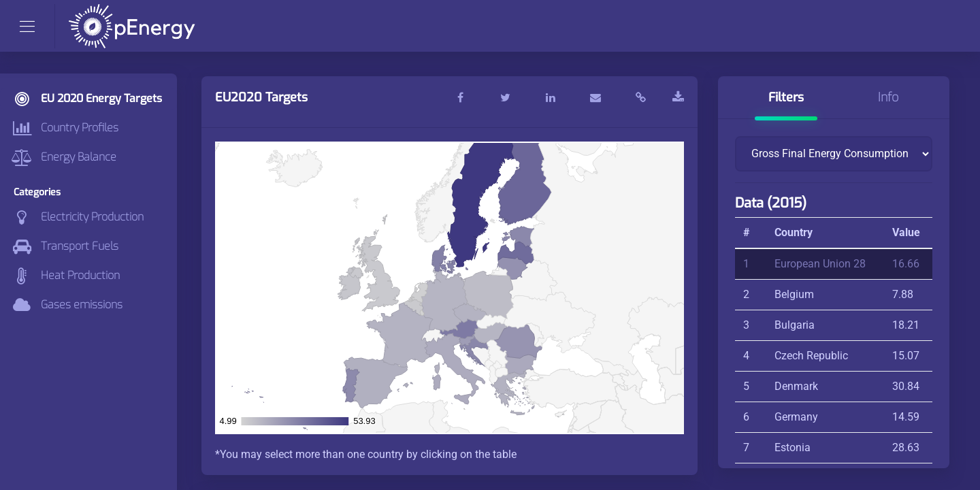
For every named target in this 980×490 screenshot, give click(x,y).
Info (888, 97)
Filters (786, 97)
